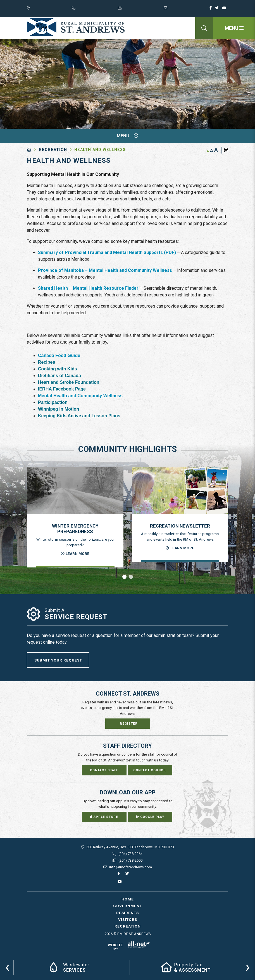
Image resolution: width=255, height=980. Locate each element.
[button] (124, 577)
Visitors (128, 919)
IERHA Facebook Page (62, 389)
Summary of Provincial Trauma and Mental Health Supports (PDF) (107, 252)
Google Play (150, 817)
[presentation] (7, 967)
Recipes (47, 362)
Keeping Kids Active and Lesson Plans (79, 416)
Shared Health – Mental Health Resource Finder (88, 288)
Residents (128, 913)
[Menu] (234, 28)
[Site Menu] (128, 136)
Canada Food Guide (59, 355)
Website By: (129, 947)
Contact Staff (104, 770)
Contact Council (150, 770)
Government (128, 906)
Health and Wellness (100, 150)
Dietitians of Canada (59, 376)
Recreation (53, 150)
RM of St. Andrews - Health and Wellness (76, 27)
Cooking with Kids (58, 369)
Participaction (53, 402)
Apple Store (104, 817)
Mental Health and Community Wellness (80, 396)
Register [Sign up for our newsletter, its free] (129, 724)
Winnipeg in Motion (59, 409)
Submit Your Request (58, 660)
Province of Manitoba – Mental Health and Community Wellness (105, 270)
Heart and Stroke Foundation (69, 382)
